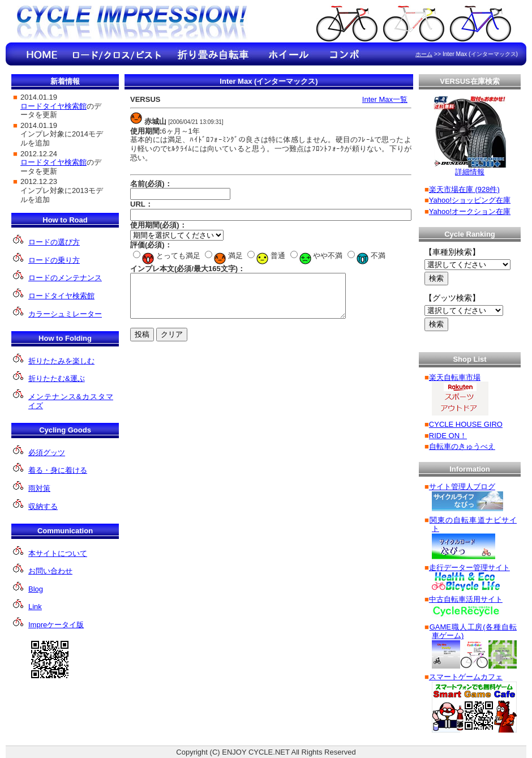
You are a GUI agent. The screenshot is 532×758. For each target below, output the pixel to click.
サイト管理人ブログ (462, 487)
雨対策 (39, 488)
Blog (36, 589)
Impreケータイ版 (56, 625)
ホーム (424, 54)
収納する (43, 506)
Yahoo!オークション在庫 (470, 211)
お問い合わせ (50, 571)
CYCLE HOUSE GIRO (466, 424)
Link (35, 607)
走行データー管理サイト (469, 568)
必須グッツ (47, 453)
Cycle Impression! (133, 24)
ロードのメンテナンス (65, 278)
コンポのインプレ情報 (345, 54)
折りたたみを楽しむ (61, 361)
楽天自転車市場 (455, 377)
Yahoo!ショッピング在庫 (470, 200)
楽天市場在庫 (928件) (464, 189)
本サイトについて (58, 553)
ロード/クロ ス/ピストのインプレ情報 (116, 54)
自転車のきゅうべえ (462, 446)
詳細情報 (470, 172)
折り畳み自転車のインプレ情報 (212, 54)
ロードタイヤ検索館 (61, 296)
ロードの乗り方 (54, 260)
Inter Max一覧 (385, 99)
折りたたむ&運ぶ (57, 378)
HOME (42, 54)
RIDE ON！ (448, 436)
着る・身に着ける (58, 470)
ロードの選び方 (54, 242)
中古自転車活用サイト (466, 599)
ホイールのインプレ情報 (289, 54)
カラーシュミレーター (65, 314)
